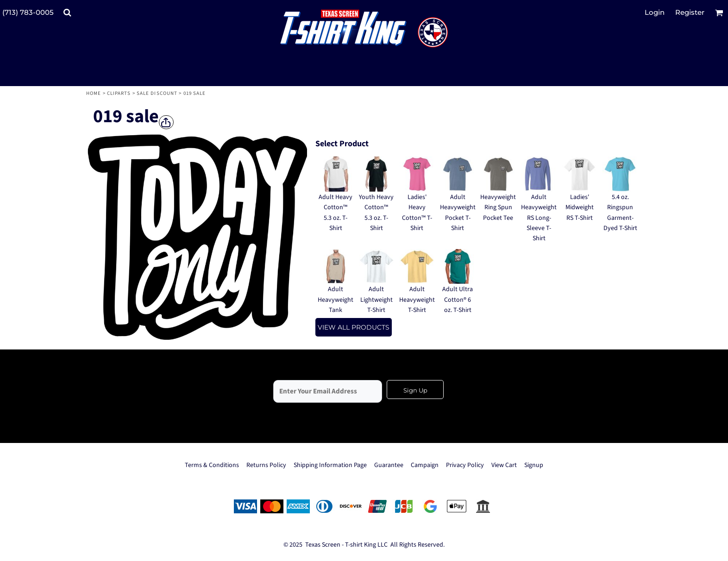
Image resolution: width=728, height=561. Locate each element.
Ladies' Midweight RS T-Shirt (580, 208)
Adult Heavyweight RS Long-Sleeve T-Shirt (539, 218)
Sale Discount (157, 93)
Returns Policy (266, 465)
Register (690, 12)
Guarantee (389, 465)
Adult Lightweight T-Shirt (377, 300)
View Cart (504, 465)
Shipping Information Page (330, 465)
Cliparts (119, 93)
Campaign (425, 465)
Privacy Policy (465, 465)
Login (655, 12)
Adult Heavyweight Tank (336, 300)
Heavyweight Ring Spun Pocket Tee (498, 208)
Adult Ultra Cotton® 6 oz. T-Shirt (458, 300)
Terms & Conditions (212, 465)
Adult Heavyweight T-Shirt (417, 300)
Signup (534, 465)
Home (94, 93)
